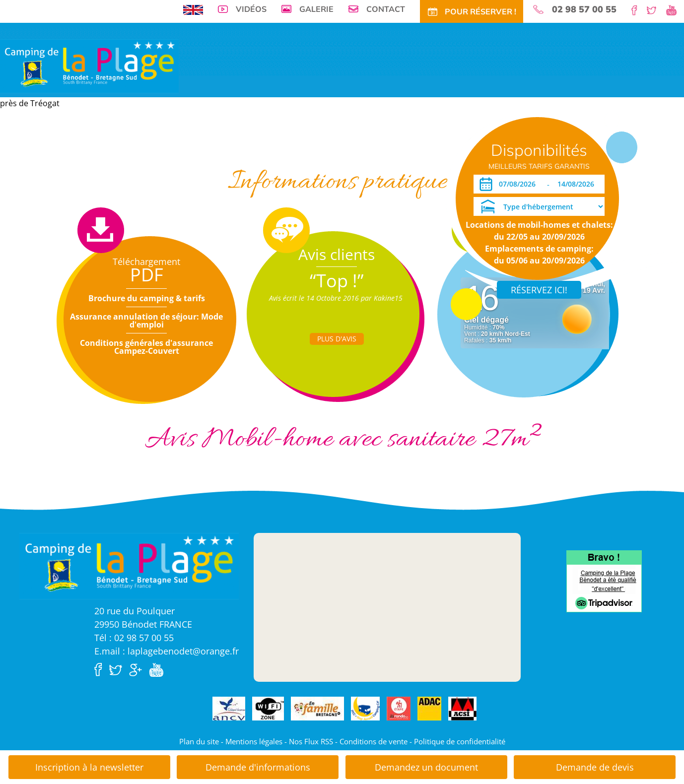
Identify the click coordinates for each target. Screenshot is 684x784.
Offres (262, 153)
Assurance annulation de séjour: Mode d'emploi (146, 321)
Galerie (316, 9)
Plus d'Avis (337, 339)
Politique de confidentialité (460, 741)
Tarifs (233, 153)
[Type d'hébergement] (539, 206)
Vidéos (251, 9)
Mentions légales (254, 741)
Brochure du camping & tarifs (147, 298)
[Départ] (579, 184)
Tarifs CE (296, 153)
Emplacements (150, 153)
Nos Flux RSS (311, 741)
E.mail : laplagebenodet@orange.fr (167, 651)
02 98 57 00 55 (584, 9)
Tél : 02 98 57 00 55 (134, 638)
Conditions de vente (374, 741)
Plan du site (199, 741)
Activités (333, 153)
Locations (199, 153)
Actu (401, 153)
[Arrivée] (519, 184)
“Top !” (337, 281)
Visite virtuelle (94, 153)
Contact (386, 9)
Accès (427, 153)
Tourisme (370, 153)
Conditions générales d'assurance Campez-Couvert (146, 347)
